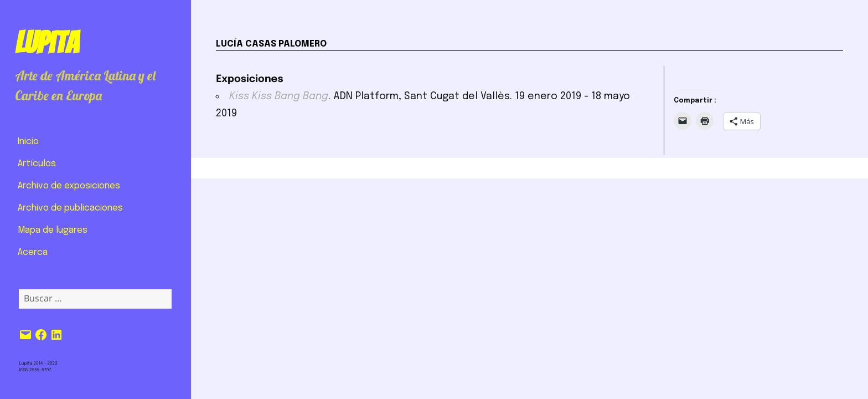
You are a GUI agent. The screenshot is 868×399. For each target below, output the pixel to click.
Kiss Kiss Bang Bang (279, 96)
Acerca (33, 252)
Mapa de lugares (53, 230)
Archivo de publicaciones (70, 208)
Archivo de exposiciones (69, 186)
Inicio (28, 142)
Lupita (47, 43)
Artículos (37, 164)
